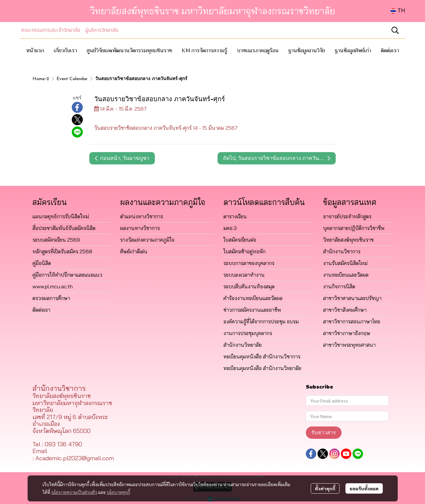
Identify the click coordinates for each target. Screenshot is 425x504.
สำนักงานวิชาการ (342, 251)
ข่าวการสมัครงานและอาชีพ (252, 310)
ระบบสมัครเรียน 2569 (56, 240)
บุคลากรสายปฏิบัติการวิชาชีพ (354, 228)
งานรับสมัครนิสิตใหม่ (345, 263)
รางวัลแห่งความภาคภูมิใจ (147, 240)
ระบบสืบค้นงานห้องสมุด (249, 286)
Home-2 (41, 79)
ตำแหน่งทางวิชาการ (142, 216)
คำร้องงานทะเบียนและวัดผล (253, 298)
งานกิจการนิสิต (339, 286)
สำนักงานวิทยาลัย (243, 345)
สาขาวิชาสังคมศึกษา (345, 310)
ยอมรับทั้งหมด (364, 488)
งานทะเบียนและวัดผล (346, 275)
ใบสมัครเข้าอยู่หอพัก (244, 251)
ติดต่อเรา (41, 310)
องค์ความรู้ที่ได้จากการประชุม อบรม (261, 321)
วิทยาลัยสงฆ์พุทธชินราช (348, 240)
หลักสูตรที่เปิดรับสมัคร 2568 (62, 251)
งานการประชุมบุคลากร (248, 333)
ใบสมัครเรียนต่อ (240, 240)
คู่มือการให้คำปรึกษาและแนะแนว (67, 275)
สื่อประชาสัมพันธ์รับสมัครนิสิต (64, 228)
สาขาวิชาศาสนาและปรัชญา (352, 298)
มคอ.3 (230, 228)
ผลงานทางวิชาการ (140, 228)
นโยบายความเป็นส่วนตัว (74, 492)
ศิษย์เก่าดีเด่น (134, 251)
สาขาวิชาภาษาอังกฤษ (347, 333)
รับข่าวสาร (324, 432)
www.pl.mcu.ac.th (53, 286)
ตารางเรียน (235, 216)
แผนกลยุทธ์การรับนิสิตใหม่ (61, 216)
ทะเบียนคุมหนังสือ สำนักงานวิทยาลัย (262, 368)
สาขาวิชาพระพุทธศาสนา (349, 345)
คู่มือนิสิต (42, 263)
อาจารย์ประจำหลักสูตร (347, 216)
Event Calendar (72, 79)
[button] (398, 11)
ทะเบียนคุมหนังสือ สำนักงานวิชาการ (262, 356)
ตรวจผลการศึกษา (51, 298)
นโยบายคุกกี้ (119, 492)
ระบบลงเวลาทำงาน (244, 275)
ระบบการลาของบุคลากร (249, 263)
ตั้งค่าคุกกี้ (325, 488)
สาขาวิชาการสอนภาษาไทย (352, 321)
